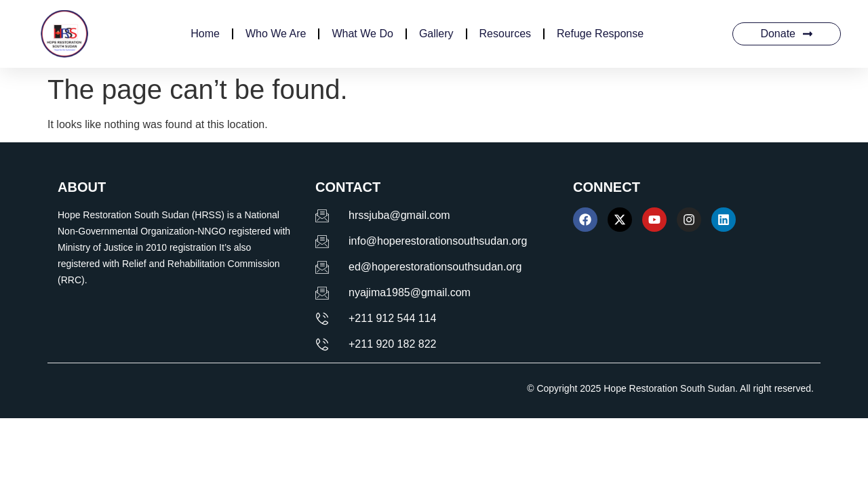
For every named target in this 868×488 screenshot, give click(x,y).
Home (205, 34)
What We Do (362, 34)
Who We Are (276, 34)
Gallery (436, 34)
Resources (505, 34)
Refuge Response (600, 34)
